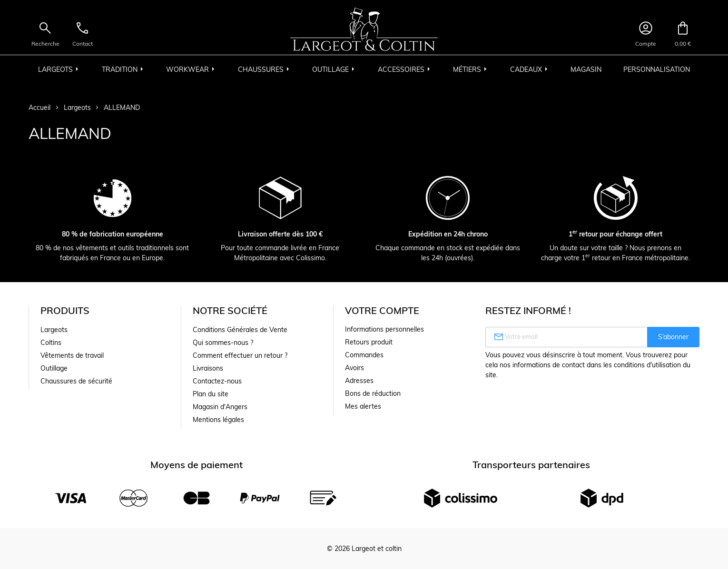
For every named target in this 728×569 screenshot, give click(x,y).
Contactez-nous (217, 381)
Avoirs (354, 368)
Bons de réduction (373, 393)
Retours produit (369, 342)
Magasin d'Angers (220, 407)
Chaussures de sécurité (76, 381)
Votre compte (382, 310)
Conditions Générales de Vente (240, 330)
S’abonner (673, 337)
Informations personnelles (384, 329)
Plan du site (211, 394)
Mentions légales (218, 420)
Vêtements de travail (72, 355)
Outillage (54, 368)
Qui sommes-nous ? (223, 343)
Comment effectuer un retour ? (240, 355)
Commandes (364, 355)
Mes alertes (363, 406)
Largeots (54, 330)
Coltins (51, 343)
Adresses (359, 381)
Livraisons (208, 368)
